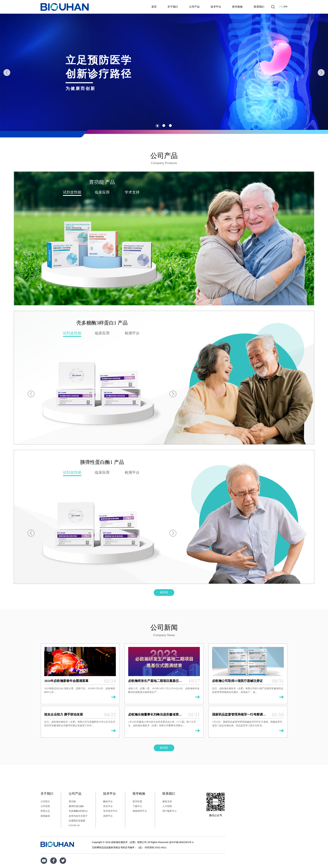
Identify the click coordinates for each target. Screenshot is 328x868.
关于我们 (173, 7)
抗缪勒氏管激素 (77, 821)
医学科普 (137, 801)
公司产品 (194, 7)
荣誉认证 (45, 811)
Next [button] (321, 73)
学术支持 (132, 192)
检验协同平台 (140, 811)
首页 (154, 7)
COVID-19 (74, 825)
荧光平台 (108, 806)
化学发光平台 (110, 811)
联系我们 (259, 7)
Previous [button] (7, 73)
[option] (164, 73)
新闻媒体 (45, 816)
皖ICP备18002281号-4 (182, 842)
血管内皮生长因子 (78, 816)
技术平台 (216, 7)
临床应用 (102, 192)
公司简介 (45, 801)
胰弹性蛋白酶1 (76, 806)
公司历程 (45, 806)
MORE (164, 597)
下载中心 (137, 806)
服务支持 (167, 801)
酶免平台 (108, 801)
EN (286, 7)
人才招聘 (167, 806)
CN (280, 7)
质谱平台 (108, 816)
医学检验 (237, 7)
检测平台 (132, 427)
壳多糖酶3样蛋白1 (78, 811)
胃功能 (72, 801)
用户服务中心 (170, 811)
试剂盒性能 (72, 192)
